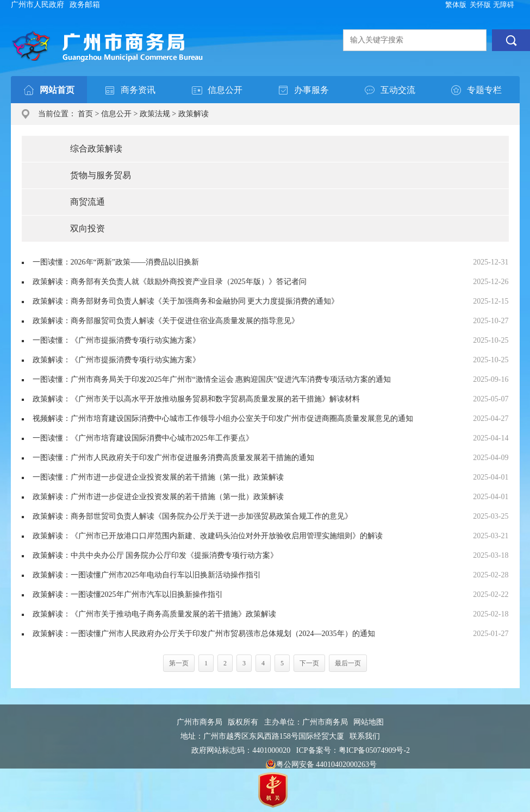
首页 (85, 114)
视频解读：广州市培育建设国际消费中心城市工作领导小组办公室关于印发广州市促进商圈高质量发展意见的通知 (223, 418)
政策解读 (194, 114)
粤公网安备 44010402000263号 (321, 765)
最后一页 (348, 663)
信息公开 (116, 114)
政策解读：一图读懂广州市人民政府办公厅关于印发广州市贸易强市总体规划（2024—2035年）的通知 (204, 634)
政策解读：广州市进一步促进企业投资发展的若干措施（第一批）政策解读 (158, 497)
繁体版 (456, 5)
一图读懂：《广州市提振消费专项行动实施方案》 (116, 340)
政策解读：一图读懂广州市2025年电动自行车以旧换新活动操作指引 (147, 575)
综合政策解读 (96, 149)
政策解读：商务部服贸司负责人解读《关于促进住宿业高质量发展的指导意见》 (166, 321)
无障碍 (504, 5)
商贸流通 (88, 202)
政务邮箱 (85, 5)
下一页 (309, 663)
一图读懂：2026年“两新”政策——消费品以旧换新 (116, 262)
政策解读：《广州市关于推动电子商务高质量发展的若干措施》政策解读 (154, 614)
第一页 (179, 663)
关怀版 (480, 5)
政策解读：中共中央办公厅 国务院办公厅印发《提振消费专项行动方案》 (155, 555)
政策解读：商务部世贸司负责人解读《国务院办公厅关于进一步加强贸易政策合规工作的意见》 (192, 516)
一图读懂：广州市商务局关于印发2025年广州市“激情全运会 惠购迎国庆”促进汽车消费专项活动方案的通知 (212, 379)
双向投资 (88, 228)
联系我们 (365, 736)
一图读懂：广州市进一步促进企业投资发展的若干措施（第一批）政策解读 (158, 477)
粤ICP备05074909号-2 (374, 750)
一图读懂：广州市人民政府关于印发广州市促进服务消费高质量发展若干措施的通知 (173, 458)
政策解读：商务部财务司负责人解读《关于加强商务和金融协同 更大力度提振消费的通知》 (186, 301)
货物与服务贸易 (101, 175)
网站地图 (369, 722)
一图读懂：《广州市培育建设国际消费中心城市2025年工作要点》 (143, 438)
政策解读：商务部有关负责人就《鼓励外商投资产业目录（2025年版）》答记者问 (170, 282)
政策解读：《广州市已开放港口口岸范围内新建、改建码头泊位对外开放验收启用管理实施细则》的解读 (208, 536)
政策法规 (155, 114)
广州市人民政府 (38, 5)
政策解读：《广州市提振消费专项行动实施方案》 (116, 360)
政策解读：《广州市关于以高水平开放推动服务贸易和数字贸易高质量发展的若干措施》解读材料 (196, 399)
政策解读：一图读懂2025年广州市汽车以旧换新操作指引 (128, 594)
